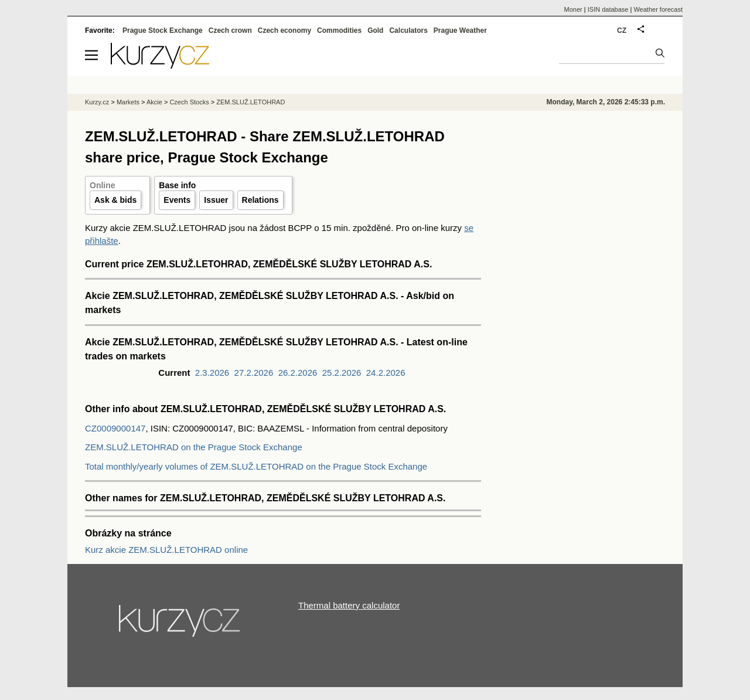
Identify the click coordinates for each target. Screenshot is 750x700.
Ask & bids (115, 200)
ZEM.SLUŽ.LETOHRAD (250, 102)
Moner (573, 9)
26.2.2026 (298, 373)
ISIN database (608, 9)
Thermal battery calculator (349, 605)
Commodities (339, 30)
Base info (177, 185)
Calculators (408, 30)
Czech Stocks (189, 102)
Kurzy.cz (97, 102)
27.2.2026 (254, 373)
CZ (622, 30)
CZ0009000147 (115, 428)
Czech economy (284, 30)
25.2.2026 (342, 373)
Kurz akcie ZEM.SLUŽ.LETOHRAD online (166, 550)
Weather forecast (658, 9)
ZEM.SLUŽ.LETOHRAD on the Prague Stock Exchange (194, 447)
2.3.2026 (212, 373)
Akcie (154, 102)
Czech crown (230, 30)
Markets (128, 102)
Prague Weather (460, 30)
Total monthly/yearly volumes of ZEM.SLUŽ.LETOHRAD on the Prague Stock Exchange (256, 466)
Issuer (216, 200)
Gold (375, 30)
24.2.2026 (386, 373)
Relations (260, 200)
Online (103, 185)
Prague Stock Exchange (163, 30)
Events (177, 200)
